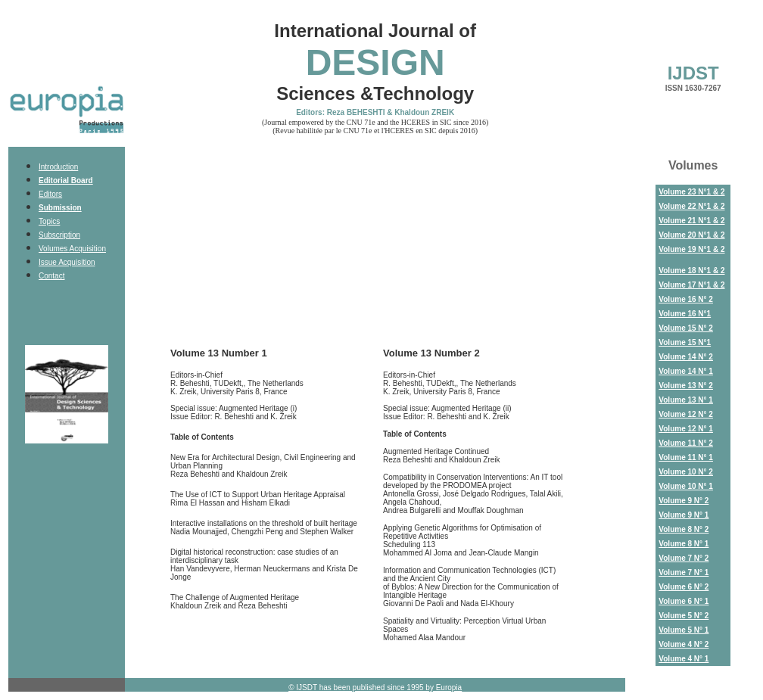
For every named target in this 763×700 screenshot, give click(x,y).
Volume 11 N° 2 (686, 443)
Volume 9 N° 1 (684, 515)
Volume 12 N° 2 (686, 414)
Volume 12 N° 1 (686, 429)
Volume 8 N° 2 (684, 529)
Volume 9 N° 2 (684, 501)
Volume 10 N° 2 (686, 472)
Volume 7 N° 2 (684, 558)
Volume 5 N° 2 (684, 616)
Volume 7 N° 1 (684, 572)
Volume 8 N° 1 (684, 544)
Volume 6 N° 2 (684, 587)
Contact (51, 276)
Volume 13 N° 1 (686, 400)
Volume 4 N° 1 (684, 659)
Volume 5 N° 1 (684, 630)
